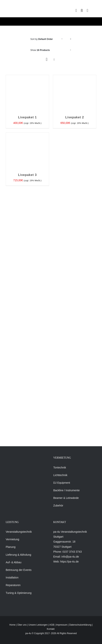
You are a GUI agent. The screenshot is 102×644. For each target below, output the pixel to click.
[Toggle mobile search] (82, 11)
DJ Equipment (62, 483)
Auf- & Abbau (14, 562)
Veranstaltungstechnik (19, 532)
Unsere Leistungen (38, 625)
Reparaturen (13, 585)
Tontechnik (60, 468)
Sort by (42, 39)
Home (12, 625)
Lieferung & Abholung (18, 555)
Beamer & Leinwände (66, 498)
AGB (52, 625)
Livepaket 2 (75, 117)
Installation (12, 578)
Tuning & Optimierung (19, 593)
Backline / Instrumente (67, 490)
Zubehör (58, 506)
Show (40, 50)
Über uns (22, 625)
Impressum (62, 625)
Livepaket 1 (27, 117)
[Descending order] (71, 39)
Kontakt (51, 629)
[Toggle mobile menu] (87, 11)
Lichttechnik (60, 475)
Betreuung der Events (19, 570)
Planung (11, 547)
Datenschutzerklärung (80, 625)
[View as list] (54, 60)
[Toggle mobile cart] (76, 11)
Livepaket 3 (27, 175)
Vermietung (12, 539)
